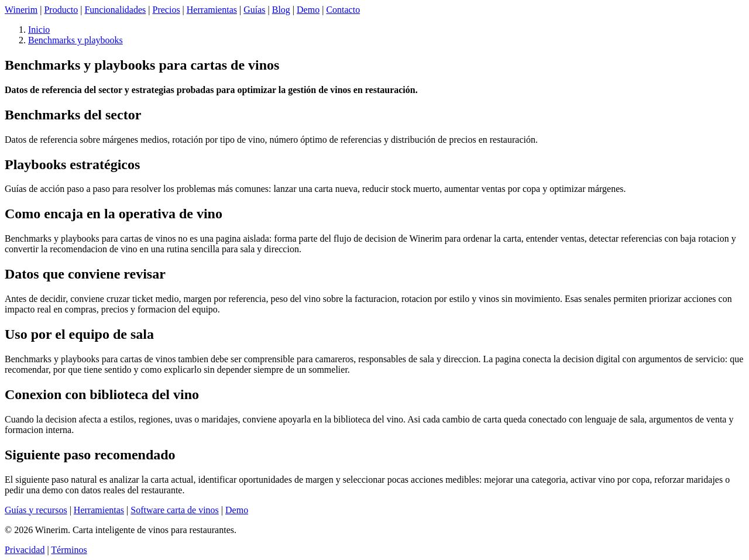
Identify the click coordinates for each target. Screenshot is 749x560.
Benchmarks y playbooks (75, 40)
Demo (308, 10)
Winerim (21, 10)
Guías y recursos (36, 510)
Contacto (343, 10)
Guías (254, 10)
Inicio (39, 30)
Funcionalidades (115, 10)
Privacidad (25, 550)
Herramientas (212, 10)
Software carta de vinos (175, 510)
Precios (166, 10)
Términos (69, 550)
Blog (281, 10)
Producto (61, 10)
